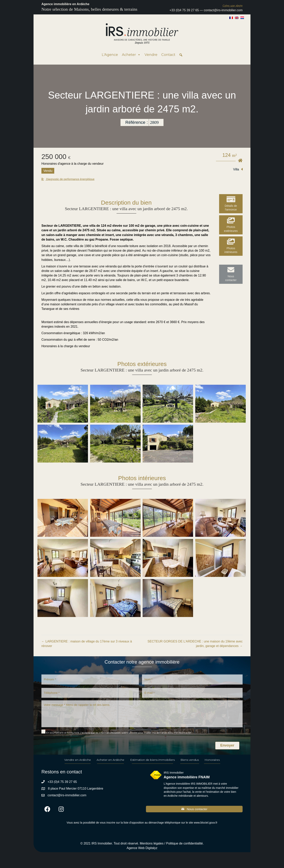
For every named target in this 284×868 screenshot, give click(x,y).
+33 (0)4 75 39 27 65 (184, 10)
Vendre (151, 55)
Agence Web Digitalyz (142, 852)
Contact (168, 55)
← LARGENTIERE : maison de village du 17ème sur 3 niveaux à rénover (87, 644)
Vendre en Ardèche (78, 763)
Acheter (131, 55)
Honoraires (212, 763)
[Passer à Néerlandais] (242, 18)
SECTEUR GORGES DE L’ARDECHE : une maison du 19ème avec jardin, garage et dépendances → (195, 644)
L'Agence (110, 55)
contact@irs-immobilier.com (223, 10)
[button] (233, 6)
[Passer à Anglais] (237, 18)
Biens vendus (190, 763)
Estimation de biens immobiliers (152, 763)
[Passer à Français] (231, 18)
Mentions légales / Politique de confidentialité (171, 847)
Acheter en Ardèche (110, 763)
